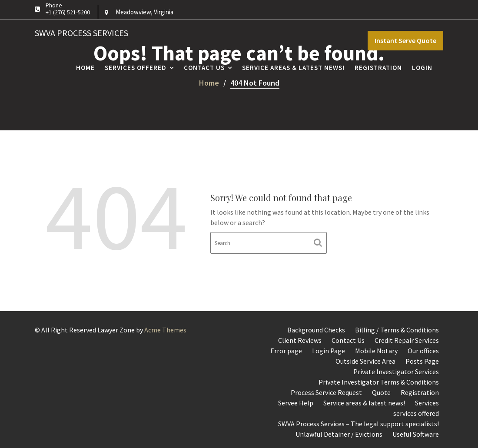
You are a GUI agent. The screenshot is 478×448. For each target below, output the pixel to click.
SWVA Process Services (81, 33)
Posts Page (422, 361)
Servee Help (296, 403)
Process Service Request (326, 392)
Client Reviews (300, 340)
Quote (381, 392)
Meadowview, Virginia (144, 12)
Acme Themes (165, 330)
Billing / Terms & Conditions (397, 330)
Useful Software (416, 434)
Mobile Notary (376, 351)
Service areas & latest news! (293, 68)
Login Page (329, 351)
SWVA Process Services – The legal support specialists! (358, 424)
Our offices (423, 351)
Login (422, 68)
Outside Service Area (365, 361)
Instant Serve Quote (405, 40)
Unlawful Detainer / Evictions (339, 434)
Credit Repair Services (407, 340)
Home (85, 68)
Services (427, 403)
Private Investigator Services (396, 372)
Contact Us (204, 68)
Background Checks (316, 330)
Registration (378, 68)
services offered (416, 413)
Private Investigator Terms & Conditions (379, 382)
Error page (286, 351)
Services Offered (136, 68)
